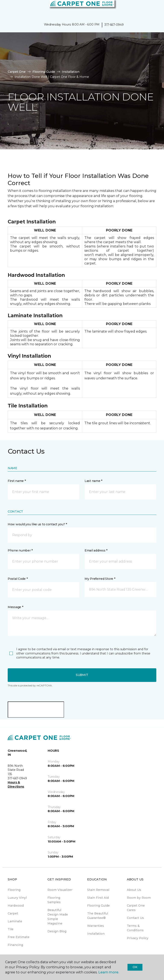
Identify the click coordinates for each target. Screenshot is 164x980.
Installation (71, 72)
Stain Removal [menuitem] (98, 890)
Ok (135, 967)
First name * (17, 481)
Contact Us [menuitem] (135, 918)
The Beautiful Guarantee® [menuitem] (98, 916)
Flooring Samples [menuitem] (54, 900)
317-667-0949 (114, 25)
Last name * (93, 481)
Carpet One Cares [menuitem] (136, 908)
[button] (148, 9)
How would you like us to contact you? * (37, 524)
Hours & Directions (16, 784)
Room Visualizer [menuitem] (60, 890)
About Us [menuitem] (134, 890)
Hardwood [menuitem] (16, 906)
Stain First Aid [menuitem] (98, 898)
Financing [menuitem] (15, 945)
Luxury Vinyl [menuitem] (17, 898)
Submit (82, 675)
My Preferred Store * (100, 579)
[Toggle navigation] (6, 9)
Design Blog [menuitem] (57, 931)
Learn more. (109, 972)
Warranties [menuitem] (96, 926)
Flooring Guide (44, 72)
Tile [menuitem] (11, 929)
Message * (15, 607)
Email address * (96, 550)
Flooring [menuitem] (14, 890)
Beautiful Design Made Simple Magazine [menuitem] (58, 917)
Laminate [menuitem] (15, 921)
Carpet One (17, 72)
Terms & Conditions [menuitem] (135, 928)
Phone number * (20, 550)
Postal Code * (18, 579)
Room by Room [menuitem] (139, 898)
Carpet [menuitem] (13, 913)
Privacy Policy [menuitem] (138, 938)
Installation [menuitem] (96, 934)
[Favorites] (153, 9)
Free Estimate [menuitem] (19, 937)
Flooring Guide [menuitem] (98, 906)
